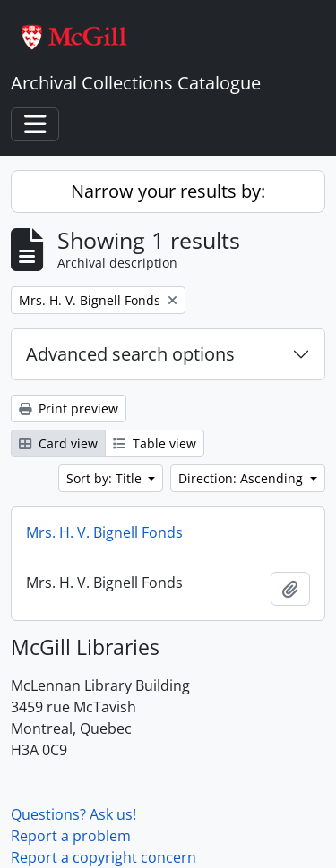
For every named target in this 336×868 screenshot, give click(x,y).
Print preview (69, 408)
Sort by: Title (106, 478)
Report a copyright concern (103, 857)
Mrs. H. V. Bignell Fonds (104, 532)
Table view (155, 443)
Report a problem (71, 836)
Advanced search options (130, 354)
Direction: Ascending (242, 478)
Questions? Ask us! (73, 814)
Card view (58, 443)
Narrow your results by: (168, 191)
